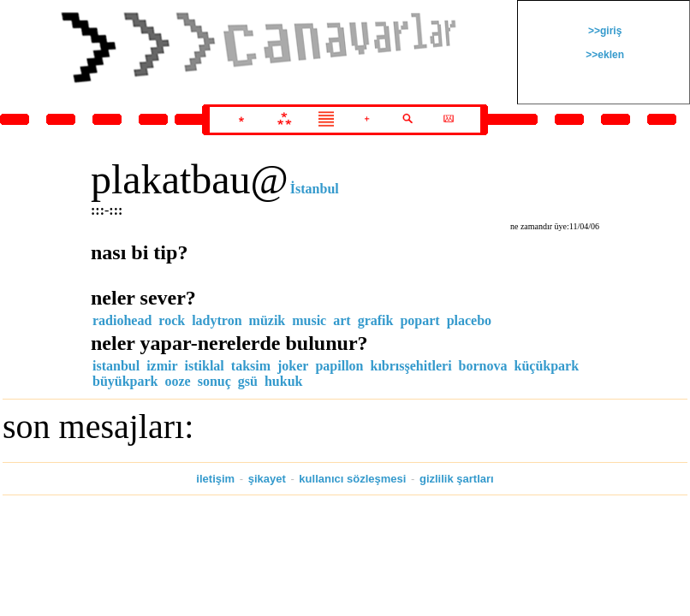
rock (172, 320)
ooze (178, 381)
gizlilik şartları (457, 479)
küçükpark (547, 366)
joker (293, 366)
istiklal (205, 366)
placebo (469, 320)
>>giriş (604, 31)
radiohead (122, 320)
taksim (251, 366)
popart (419, 320)
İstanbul (315, 189)
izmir (162, 366)
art (342, 320)
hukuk (284, 381)
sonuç (214, 381)
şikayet (267, 479)
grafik (376, 320)
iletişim (215, 479)
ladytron (217, 320)
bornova (483, 366)
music (309, 320)
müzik (268, 320)
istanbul (116, 366)
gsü (248, 381)
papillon (339, 366)
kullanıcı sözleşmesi (352, 479)
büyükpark (125, 381)
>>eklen (604, 55)
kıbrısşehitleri (411, 366)
